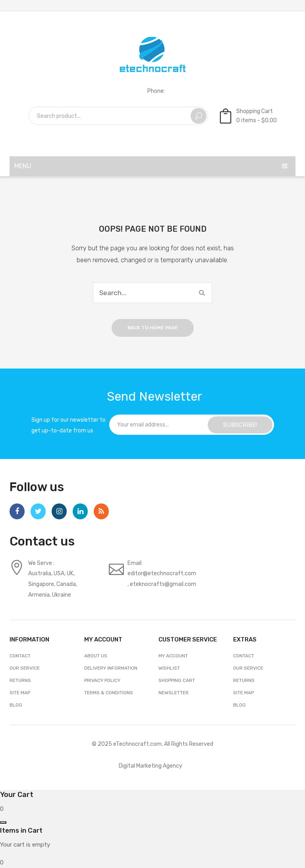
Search (199, 116)
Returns (20, 680)
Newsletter (174, 693)
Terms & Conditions (109, 693)
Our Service (25, 668)
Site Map (20, 693)
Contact (20, 656)
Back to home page (153, 328)
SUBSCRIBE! (240, 424)
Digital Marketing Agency (151, 766)
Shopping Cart (177, 680)
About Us (96, 656)
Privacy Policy (102, 680)
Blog (16, 705)
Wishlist (169, 668)
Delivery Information (111, 668)
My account (173, 656)
